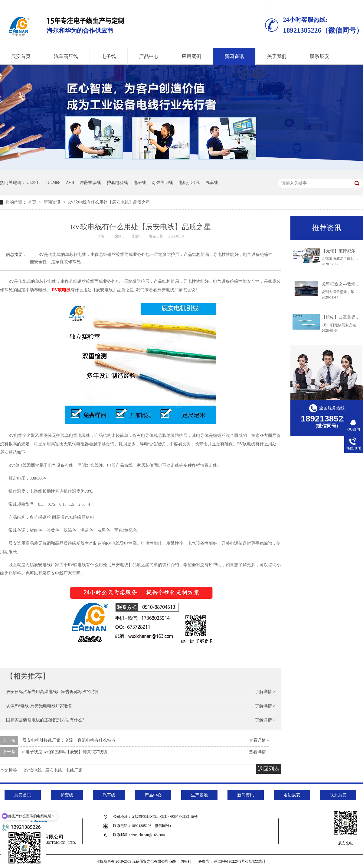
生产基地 (199, 795)
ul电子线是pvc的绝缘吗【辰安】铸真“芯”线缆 (65, 752)
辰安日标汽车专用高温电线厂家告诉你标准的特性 (53, 692)
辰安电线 (54, 770)
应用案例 (191, 56)
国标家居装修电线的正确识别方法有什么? (45, 720)
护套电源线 (117, 183)
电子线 (109, 56)
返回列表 (269, 769)
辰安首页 (23, 795)
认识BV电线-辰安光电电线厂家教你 (39, 706)
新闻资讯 (234, 56)
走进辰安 (292, 795)
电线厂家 (74, 770)
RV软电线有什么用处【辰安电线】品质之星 (109, 202)
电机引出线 (189, 183)
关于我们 (277, 56)
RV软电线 (61, 290)
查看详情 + (259, 740)
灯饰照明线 (162, 183)
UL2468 (53, 183)
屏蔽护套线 (90, 183)
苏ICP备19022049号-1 (231, 861)
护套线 (67, 795)
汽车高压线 (66, 56)
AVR (70, 183)
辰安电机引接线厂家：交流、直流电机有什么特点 (69, 740)
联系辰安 (319, 56)
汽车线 (212, 183)
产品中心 (149, 56)
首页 (33, 202)
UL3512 (34, 183)
